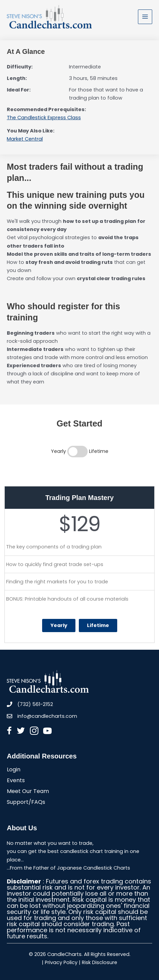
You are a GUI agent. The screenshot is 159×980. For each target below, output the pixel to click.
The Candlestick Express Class (44, 118)
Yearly (59, 625)
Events (16, 781)
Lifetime (98, 625)
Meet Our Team (28, 792)
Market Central (25, 139)
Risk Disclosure (100, 962)
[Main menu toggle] (145, 17)
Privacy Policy (61, 962)
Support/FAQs (26, 803)
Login (14, 770)
